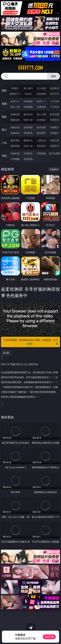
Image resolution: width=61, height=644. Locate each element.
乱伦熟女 (41, 120)
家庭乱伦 (28, 140)
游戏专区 (54, 88)
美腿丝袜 (15, 133)
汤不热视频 (54, 153)
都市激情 (15, 140)
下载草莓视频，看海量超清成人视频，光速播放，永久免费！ (31, 342)
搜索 (54, 76)
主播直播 (41, 107)
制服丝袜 (15, 120)
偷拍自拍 (28, 114)
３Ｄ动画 (54, 101)
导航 (4, 156)
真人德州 (28, 88)
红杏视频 (15, 159)
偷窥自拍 (15, 127)
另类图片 (54, 133)
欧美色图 (41, 127)
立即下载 (49, 637)
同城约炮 (15, 153)
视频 (4, 104)
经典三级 (28, 120)
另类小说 (28, 146)
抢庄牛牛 (54, 94)
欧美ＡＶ (41, 101)
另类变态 (54, 120)
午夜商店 (28, 153)
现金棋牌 (41, 94)
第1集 (6, 353)
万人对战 (41, 88)
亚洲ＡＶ (15, 101)
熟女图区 (41, 133)
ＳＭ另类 (54, 107)
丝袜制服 (28, 107)
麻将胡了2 (15, 94)
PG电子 (15, 88)
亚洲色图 (28, 127)
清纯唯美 (28, 133)
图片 (4, 130)
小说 (4, 143)
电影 (4, 117)
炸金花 (28, 94)
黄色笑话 (41, 146)
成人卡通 (41, 114)
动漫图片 (54, 127)
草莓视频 (41, 153)
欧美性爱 (54, 114)
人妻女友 (41, 140)
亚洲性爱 (15, 114)
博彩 (4, 91)
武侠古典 (54, 140)
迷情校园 (15, 146)
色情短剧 (28, 159)
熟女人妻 (15, 107)
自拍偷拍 (28, 101)
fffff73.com (31, 68)
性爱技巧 (54, 146)
